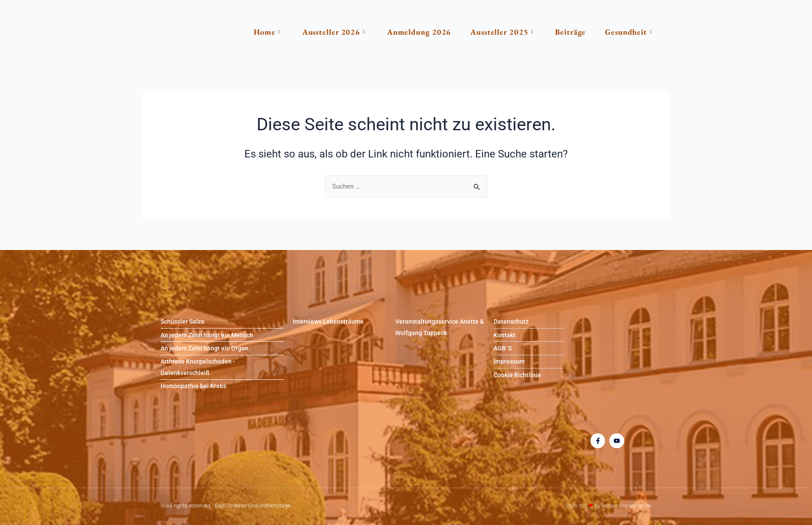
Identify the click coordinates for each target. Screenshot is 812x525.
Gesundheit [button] (624, 32)
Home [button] (249, 32)
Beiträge (563, 32)
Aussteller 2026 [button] (317, 32)
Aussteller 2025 (491, 32)
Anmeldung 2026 (406, 32)
